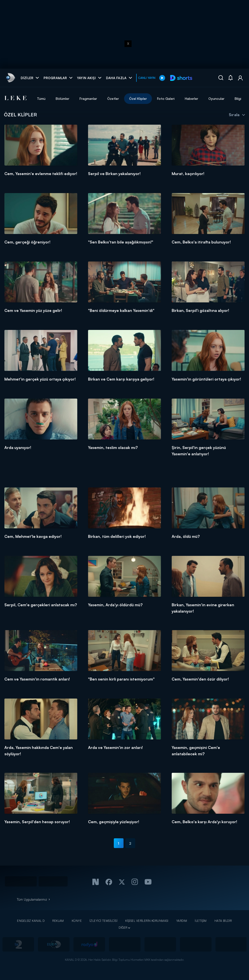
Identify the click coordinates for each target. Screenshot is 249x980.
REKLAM (58, 921)
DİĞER (123, 928)
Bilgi (238, 98)
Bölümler (62, 98)
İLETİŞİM (201, 921)
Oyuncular (216, 98)
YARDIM (182, 921)
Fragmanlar (88, 98)
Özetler (113, 98)
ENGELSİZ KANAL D (31, 921)
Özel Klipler (138, 98)
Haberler (191, 98)
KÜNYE (77, 921)
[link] (10, 78)
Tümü (41, 98)
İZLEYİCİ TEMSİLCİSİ (103, 921)
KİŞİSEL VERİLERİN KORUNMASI (147, 921)
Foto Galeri (166, 98)
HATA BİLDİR (223, 921)
